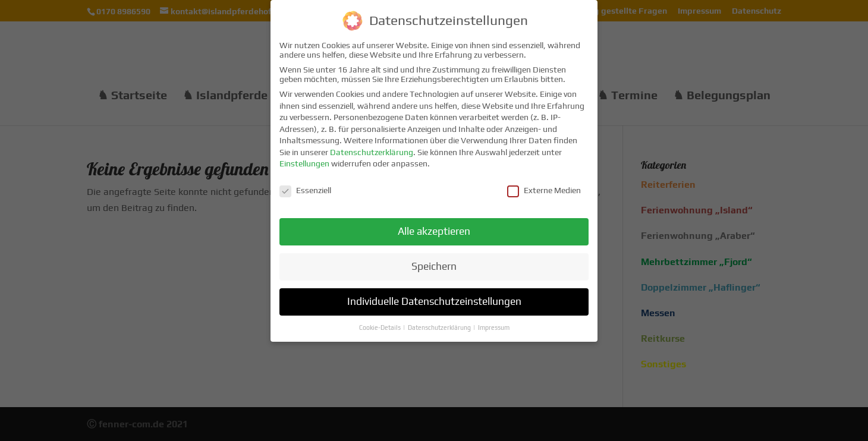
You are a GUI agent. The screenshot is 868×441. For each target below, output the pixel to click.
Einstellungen (304, 160)
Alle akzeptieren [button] (434, 228)
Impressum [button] (494, 324)
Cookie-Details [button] (380, 324)
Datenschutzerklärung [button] (440, 324)
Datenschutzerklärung (372, 149)
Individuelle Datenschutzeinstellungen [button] (434, 298)
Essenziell (305, 187)
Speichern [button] (434, 263)
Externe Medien (544, 187)
